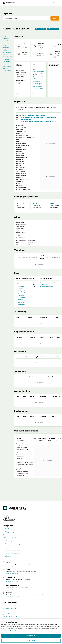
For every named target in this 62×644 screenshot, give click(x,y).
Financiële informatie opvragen (12, 535)
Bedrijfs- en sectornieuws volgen (12, 544)
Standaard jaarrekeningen (7, 69)
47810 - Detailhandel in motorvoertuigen (38, 72)
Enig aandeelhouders (7, 56)
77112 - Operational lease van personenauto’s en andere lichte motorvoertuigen (38, 80)
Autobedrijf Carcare (20, 205)
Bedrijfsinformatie (8, 529)
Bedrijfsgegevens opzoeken (10, 532)
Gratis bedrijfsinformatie (10, 616)
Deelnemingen (7, 66)
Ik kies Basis (31, 641)
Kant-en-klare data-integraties (11, 553)
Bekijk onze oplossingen (12, 566)
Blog (4, 611)
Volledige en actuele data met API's (12, 550)
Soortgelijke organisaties (6, 42)
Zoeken (55, 18)
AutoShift (36, 204)
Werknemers (6, 61)
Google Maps (20, 78)
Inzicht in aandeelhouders (10, 538)
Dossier (5, 50)
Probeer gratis (51, 3)
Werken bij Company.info (10, 608)
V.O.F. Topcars (54, 204)
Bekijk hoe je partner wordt (12, 597)
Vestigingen (6, 48)
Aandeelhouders (7, 64)
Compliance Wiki (7, 556)
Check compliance (53, 29)
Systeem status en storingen (11, 614)
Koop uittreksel (41, 29)
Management (6, 59)
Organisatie (6, 39)
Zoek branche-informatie (10, 619)
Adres (4, 45)
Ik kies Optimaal (31, 636)
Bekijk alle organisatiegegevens (39, 94)
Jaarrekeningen (7, 52)
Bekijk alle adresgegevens (22, 94)
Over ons (5, 606)
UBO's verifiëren (7, 547)
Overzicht (5, 36)
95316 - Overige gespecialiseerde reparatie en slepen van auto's (38, 87)
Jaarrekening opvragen (9, 541)
